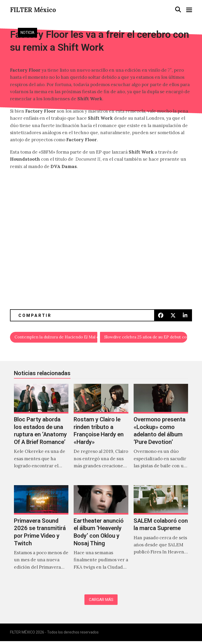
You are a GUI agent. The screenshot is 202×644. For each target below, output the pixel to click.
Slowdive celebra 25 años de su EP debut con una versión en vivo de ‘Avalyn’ (146, 338)
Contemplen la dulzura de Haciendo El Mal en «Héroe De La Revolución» (56, 338)
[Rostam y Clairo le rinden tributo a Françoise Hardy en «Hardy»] (101, 433)
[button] (178, 10)
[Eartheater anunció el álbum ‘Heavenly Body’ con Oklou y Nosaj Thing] (101, 535)
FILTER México (33, 10)
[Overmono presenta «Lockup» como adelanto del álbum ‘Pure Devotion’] (161, 433)
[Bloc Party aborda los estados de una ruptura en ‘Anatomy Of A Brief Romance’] (41, 433)
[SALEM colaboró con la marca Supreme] (161, 535)
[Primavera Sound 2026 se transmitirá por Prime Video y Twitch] (41, 535)
